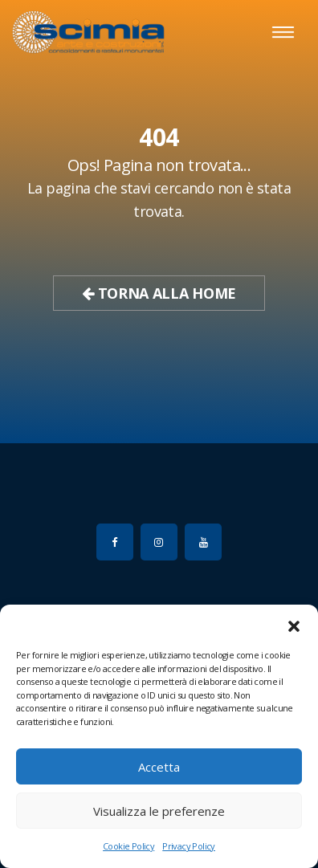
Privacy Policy (189, 846)
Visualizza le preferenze (159, 811)
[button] (294, 625)
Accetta (159, 767)
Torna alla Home (159, 293)
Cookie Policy (128, 846)
